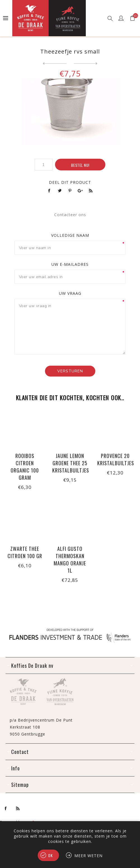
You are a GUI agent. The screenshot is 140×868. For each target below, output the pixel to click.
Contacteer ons (70, 215)
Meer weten (88, 856)
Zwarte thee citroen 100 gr (25, 552)
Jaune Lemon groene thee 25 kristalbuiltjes (70, 463)
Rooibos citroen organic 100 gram (25, 467)
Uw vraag (70, 293)
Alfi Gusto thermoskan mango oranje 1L (70, 560)
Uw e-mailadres (70, 264)
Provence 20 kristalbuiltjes (115, 459)
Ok (50, 855)
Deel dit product (70, 182)
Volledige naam (70, 235)
